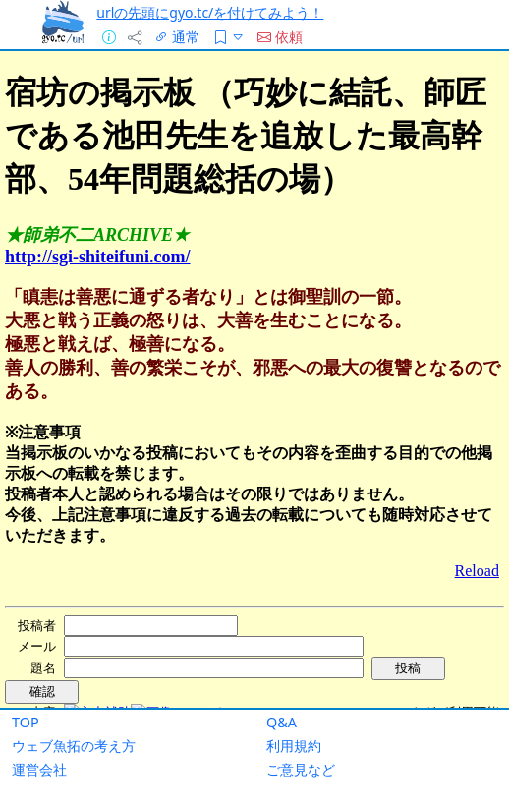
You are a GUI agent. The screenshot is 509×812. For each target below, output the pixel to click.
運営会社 (39, 769)
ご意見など (301, 769)
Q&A (282, 722)
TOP (26, 722)
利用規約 (294, 746)
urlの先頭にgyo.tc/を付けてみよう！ (210, 12)
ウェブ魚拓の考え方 (74, 746)
